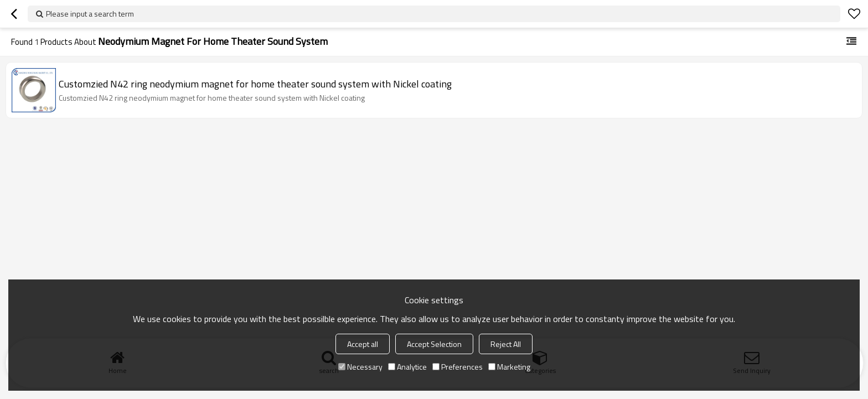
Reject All (506, 344)
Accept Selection (434, 344)
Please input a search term (90, 14)
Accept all (363, 344)
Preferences (458, 367)
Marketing (509, 367)
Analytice (407, 367)
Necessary (360, 367)
